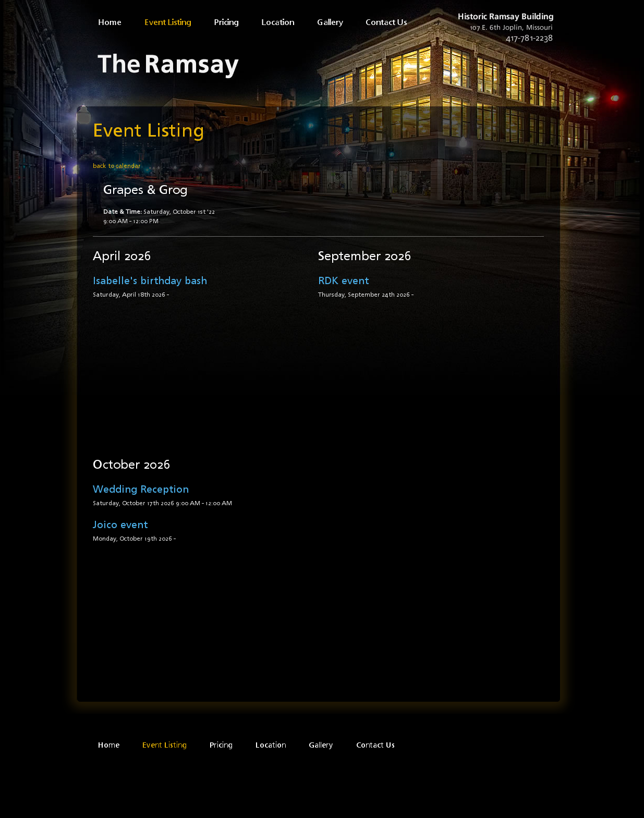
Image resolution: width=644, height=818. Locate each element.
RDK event (343, 280)
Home (111, 22)
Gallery (331, 22)
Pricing (228, 22)
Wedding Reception (141, 489)
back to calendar (117, 166)
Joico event (120, 524)
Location (279, 22)
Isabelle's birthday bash (150, 280)
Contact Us (386, 22)
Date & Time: (123, 211)
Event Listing (169, 22)
